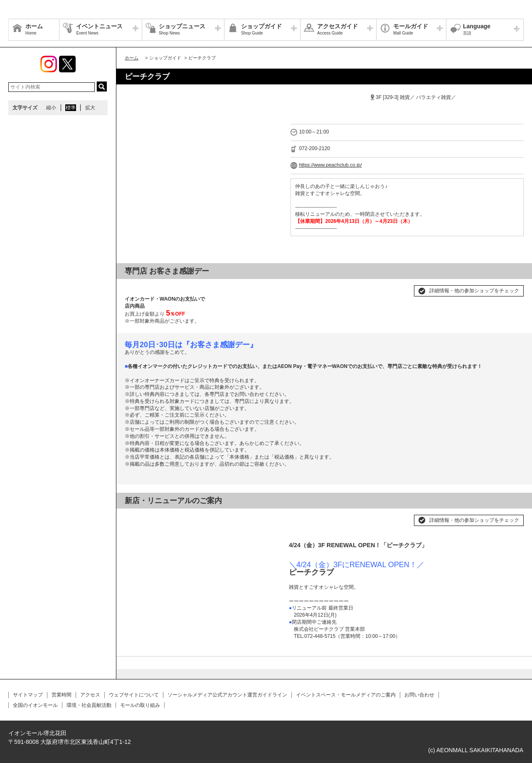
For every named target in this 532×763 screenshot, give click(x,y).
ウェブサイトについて (134, 695)
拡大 (90, 108)
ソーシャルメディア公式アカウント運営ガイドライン (227, 695)
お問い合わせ (419, 695)
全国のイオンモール (35, 705)
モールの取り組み (140, 705)
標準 (71, 108)
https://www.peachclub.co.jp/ (330, 165)
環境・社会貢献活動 (89, 705)
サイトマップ (28, 695)
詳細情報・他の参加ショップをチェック (474, 291)
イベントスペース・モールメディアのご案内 (346, 695)
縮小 (51, 108)
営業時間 (62, 695)
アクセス (90, 695)
